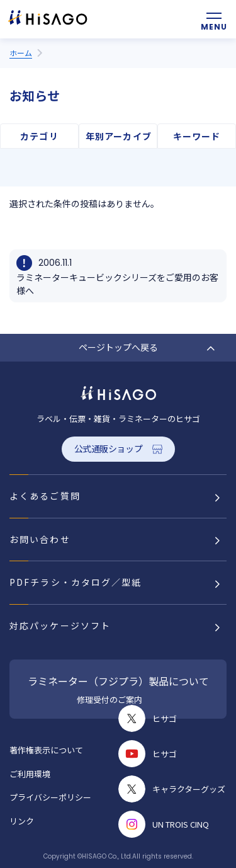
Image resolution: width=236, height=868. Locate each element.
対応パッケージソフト (60, 625)
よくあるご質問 (45, 496)
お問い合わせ (40, 539)
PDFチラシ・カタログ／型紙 (76, 582)
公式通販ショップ (109, 448)
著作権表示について (46, 750)
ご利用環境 (30, 774)
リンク (22, 821)
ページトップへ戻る (118, 347)
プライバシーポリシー (50, 797)
